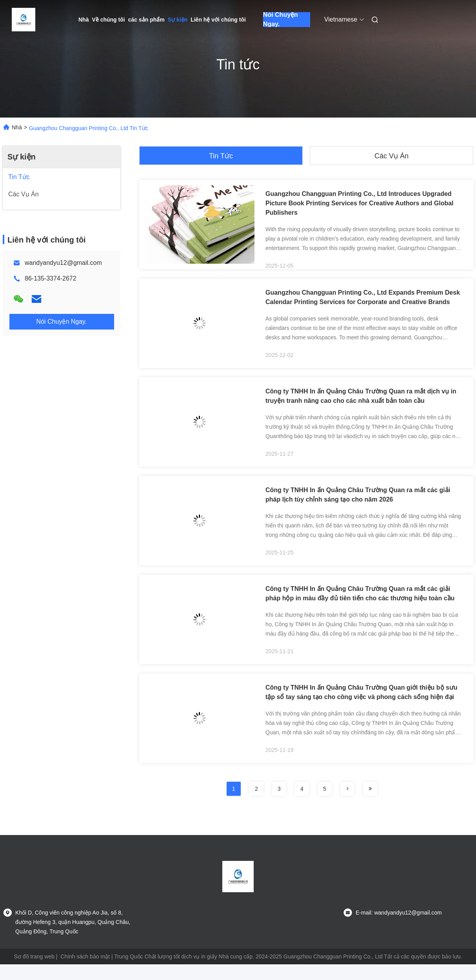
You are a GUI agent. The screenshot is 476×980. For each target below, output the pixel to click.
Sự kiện (178, 20)
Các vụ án (392, 156)
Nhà (84, 20)
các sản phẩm (146, 20)
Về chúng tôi (108, 20)
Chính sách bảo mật (85, 956)
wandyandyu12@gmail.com (63, 263)
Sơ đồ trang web (34, 956)
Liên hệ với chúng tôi (218, 20)
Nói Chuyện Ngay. (281, 20)
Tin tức (221, 156)
